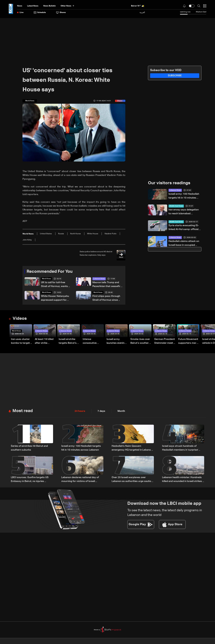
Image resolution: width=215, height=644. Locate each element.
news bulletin (49, 6)
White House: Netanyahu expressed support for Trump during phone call (55, 299)
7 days (101, 411)
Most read (23, 411)
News (20, 6)
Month (121, 411)
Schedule (40, 12)
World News (46, 279)
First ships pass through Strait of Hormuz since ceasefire (106, 299)
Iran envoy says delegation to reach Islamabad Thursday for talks (184, 212)
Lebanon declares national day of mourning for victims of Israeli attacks (80, 480)
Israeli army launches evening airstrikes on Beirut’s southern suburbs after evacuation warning (116, 342)
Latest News (33, 6)
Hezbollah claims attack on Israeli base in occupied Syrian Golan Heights (184, 244)
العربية (142, 12)
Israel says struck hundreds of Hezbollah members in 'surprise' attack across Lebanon (180, 449)
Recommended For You (51, 272)
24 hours (80, 411)
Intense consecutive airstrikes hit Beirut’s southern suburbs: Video (92, 342)
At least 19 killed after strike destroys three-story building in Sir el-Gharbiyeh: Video (44, 342)
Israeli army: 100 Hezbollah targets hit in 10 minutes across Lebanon (184, 196)
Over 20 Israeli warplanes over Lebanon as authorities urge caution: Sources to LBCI (132, 480)
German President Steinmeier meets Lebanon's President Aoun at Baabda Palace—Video (165, 342)
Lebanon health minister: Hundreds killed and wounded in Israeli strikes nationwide (182, 480)
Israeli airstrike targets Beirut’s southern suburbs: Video (69, 342)
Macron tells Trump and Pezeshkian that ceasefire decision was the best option (107, 285)
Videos (20, 319)
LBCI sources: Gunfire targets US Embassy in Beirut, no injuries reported (30, 480)
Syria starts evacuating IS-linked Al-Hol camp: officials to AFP (184, 228)
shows (61, 12)
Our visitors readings (170, 183)
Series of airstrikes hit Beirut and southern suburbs (29, 448)
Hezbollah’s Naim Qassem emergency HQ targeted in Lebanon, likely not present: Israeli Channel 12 (132, 449)
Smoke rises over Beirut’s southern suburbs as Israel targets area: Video (140, 342)
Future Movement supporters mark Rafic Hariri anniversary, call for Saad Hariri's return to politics (188, 342)
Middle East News (176, 206)
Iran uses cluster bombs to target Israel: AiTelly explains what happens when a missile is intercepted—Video (20, 342)
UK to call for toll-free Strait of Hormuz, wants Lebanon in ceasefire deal (55, 285)
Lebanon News (99, 279)
